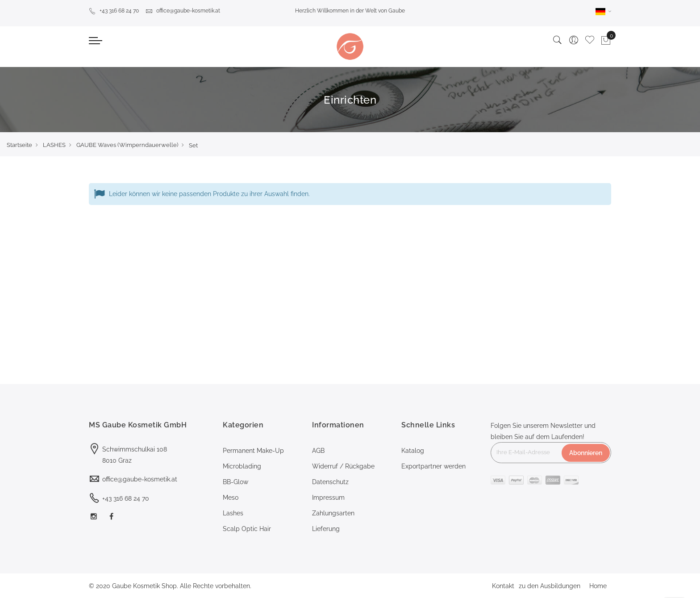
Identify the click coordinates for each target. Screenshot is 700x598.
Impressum (328, 498)
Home (598, 586)
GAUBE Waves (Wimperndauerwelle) (127, 145)
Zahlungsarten (333, 513)
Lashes (233, 513)
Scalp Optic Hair (247, 529)
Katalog (413, 451)
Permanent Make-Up (253, 451)
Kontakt (503, 586)
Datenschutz (330, 482)
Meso (231, 498)
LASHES (54, 145)
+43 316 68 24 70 (114, 11)
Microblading (242, 466)
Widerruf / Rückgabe (343, 466)
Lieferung (326, 529)
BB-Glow (235, 482)
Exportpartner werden (433, 466)
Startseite (19, 145)
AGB (318, 451)
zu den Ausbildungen (550, 586)
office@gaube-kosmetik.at (183, 11)
